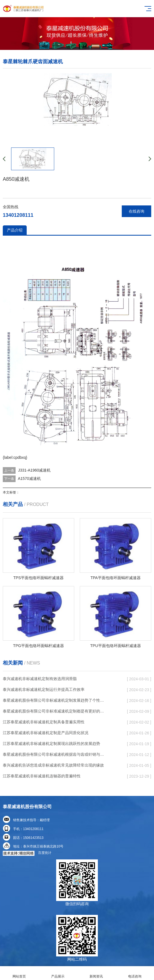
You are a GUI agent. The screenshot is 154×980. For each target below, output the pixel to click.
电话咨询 (135, 973)
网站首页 (19, 973)
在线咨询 (136, 211)
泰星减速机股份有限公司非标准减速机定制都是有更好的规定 (55, 711)
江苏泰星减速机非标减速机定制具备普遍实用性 (44, 722)
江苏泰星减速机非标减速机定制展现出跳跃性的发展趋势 (51, 744)
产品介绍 (15, 230)
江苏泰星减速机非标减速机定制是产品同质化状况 (46, 733)
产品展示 (58, 973)
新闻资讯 (96, 973)
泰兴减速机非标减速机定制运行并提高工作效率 (44, 689)
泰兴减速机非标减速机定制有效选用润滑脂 (40, 679)
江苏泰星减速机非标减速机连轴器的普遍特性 (42, 776)
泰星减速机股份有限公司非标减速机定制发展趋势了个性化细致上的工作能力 (55, 700)
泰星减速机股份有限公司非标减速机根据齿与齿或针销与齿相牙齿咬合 (55, 754)
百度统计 (45, 853)
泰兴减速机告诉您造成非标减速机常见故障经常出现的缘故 (53, 765)
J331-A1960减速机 (34, 470)
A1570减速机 (29, 478)
